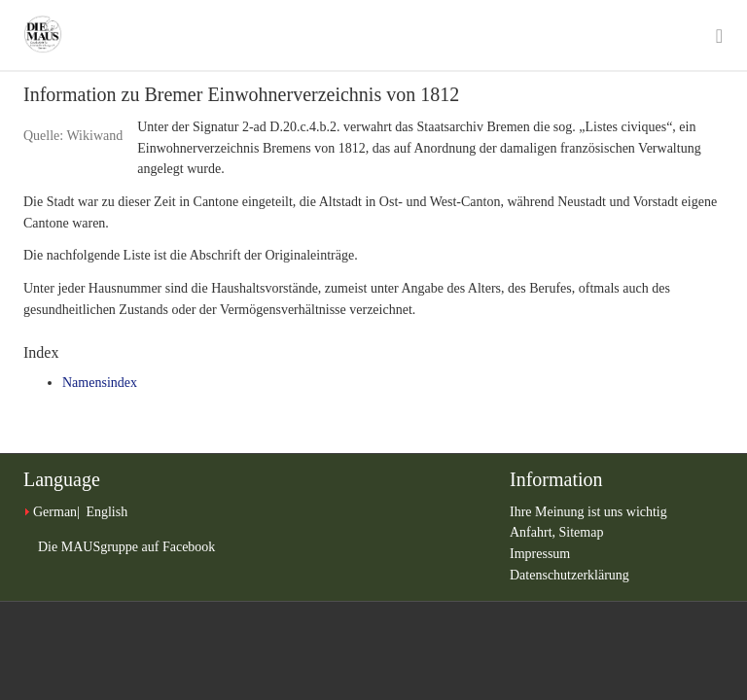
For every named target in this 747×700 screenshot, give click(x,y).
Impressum (540, 554)
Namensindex (100, 383)
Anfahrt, (534, 532)
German (55, 512)
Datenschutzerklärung (569, 575)
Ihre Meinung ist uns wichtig (588, 512)
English (107, 512)
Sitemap (582, 532)
